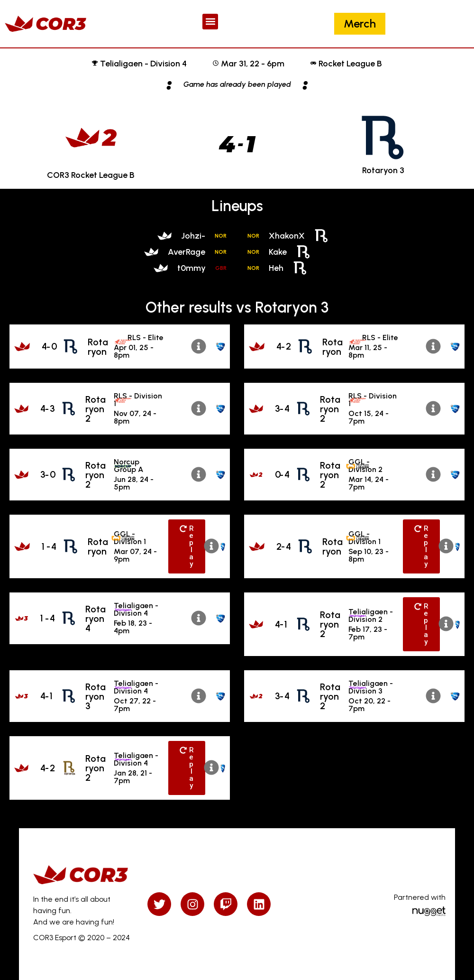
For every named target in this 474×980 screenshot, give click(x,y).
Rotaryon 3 (96, 696)
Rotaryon (98, 347)
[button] (210, 22)
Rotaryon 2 (96, 409)
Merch (360, 23)
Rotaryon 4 (96, 619)
